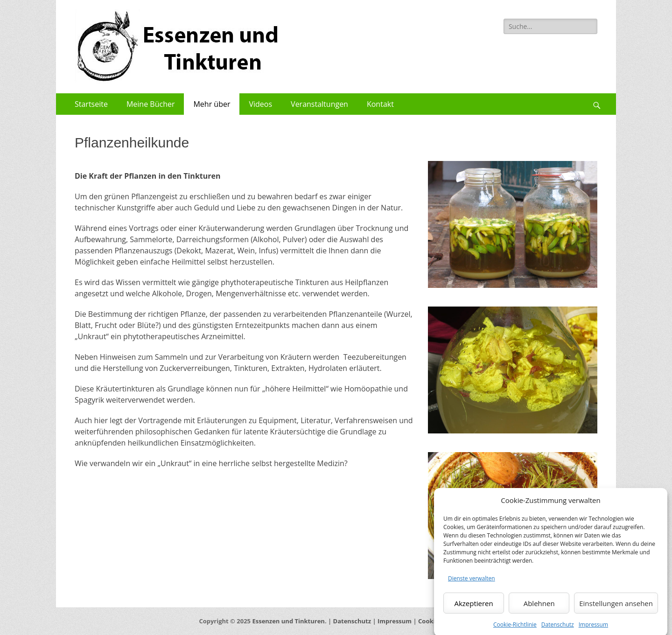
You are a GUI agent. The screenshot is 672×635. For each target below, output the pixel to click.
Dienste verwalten (472, 586)
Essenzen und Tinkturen (288, 621)
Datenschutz (352, 621)
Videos (260, 104)
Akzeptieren (473, 611)
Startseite (91, 104)
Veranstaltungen (319, 104)
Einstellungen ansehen (616, 611)
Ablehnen (539, 611)
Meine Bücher (151, 104)
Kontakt (380, 104)
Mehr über (212, 104)
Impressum (395, 621)
